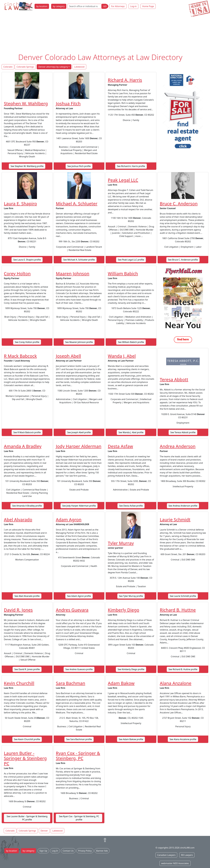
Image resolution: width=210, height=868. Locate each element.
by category (59, 6)
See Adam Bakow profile (131, 739)
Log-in (133, 6)
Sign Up (43, 851)
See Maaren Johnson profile (79, 342)
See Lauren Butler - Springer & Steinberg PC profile (27, 818)
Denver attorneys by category (53, 67)
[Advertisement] (105, 33)
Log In (55, 851)
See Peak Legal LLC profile (131, 260)
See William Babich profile (131, 342)
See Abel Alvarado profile (27, 596)
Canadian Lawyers (166, 855)
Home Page (148, 6)
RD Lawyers (187, 855)
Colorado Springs (25, 67)
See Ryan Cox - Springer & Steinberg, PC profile (79, 818)
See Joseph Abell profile (79, 432)
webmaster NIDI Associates (175, 863)
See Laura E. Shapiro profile (27, 260)
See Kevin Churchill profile (27, 739)
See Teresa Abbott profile (183, 432)
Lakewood (79, 67)
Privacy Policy (85, 851)
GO (105, 6)
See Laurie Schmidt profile (183, 596)
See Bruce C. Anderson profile (183, 260)
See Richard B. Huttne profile (183, 669)
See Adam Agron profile (79, 596)
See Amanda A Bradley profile (27, 506)
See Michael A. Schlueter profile (79, 260)
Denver (44, 831)
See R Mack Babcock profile (27, 432)
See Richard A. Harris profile (131, 166)
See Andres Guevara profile (79, 669)
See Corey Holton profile (27, 342)
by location (42, 6)
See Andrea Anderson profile (183, 506)
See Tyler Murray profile (131, 596)
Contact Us (68, 851)
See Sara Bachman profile (79, 739)
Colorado (8, 67)
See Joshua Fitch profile (79, 166)
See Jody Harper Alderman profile (79, 506)
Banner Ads (102, 851)
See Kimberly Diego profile (131, 669)
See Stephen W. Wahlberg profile (27, 166)
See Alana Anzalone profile (183, 739)
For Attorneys (118, 6)
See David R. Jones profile (27, 669)
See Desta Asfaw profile (131, 506)
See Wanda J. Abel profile (131, 432)
